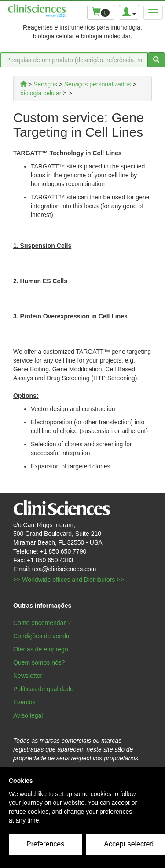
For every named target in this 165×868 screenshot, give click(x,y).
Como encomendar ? (42, 623)
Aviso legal (28, 715)
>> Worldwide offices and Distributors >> (69, 580)
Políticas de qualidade (43, 689)
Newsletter (28, 676)
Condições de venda (41, 636)
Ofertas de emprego (41, 649)
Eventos (24, 702)
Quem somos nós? (39, 662)
